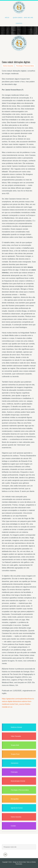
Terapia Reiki (15, 745)
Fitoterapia (14, 772)
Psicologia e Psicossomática (25, 66)
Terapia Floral (15, 754)
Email (5, 855)
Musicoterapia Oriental (18, 781)
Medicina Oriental (16, 727)
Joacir (19, 841)
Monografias (15, 799)
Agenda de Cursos (17, 808)
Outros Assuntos (8, 66)
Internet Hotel (22, 862)
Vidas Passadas (16, 736)
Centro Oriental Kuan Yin (19, 5)
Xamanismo (15, 763)
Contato (13, 826)
